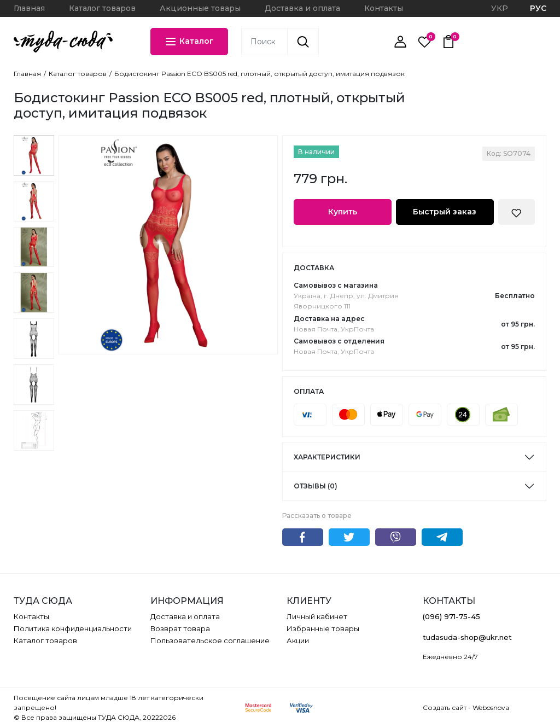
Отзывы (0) (316, 486)
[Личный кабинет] (400, 42)
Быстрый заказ (445, 212)
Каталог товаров (102, 8)
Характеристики (327, 457)
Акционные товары (200, 8)
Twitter (349, 537)
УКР (500, 8)
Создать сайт (445, 707)
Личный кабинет (317, 616)
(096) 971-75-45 (451, 616)
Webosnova (491, 707)
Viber (396, 537)
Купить (343, 212)
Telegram (442, 537)
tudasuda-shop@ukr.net (467, 637)
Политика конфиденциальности (73, 628)
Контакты (384, 8)
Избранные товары (323, 628)
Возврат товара (180, 628)
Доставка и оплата (302, 8)
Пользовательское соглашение (210, 640)
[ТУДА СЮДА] (63, 42)
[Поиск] (303, 42)
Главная (29, 8)
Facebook (303, 537)
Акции (298, 640)
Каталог (189, 42)
